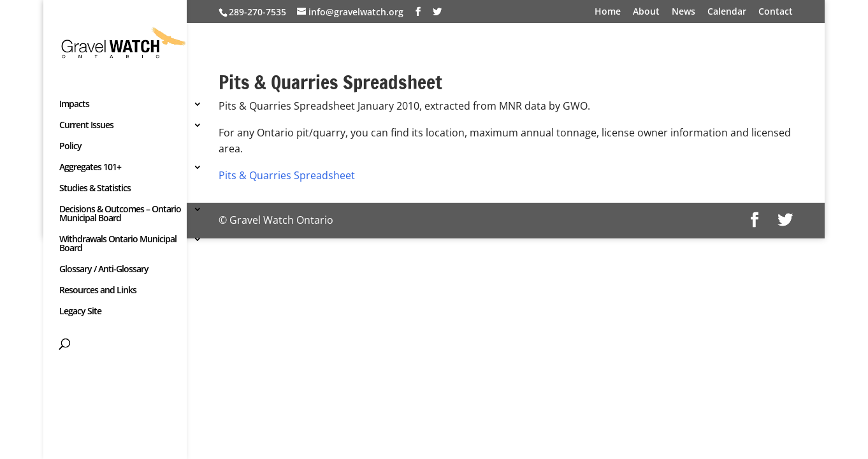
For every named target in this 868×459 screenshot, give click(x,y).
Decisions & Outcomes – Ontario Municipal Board (120, 214)
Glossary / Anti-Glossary (104, 270)
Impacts (74, 105)
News (684, 12)
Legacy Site (80, 312)
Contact (776, 12)
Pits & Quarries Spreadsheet (287, 175)
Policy (70, 147)
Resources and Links (98, 291)
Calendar (727, 12)
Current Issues (86, 126)
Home (608, 12)
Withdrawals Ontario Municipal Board (118, 244)
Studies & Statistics (95, 189)
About (646, 12)
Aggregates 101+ (90, 168)
